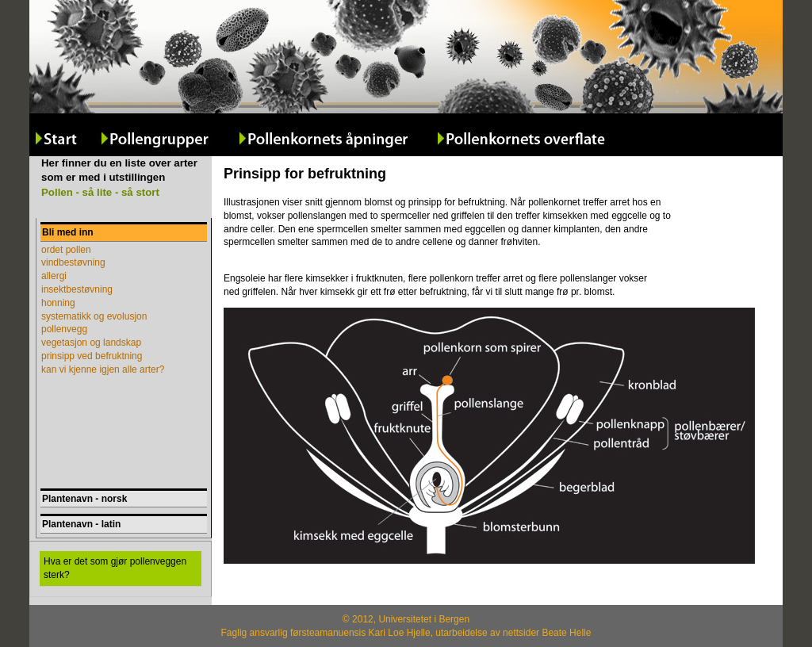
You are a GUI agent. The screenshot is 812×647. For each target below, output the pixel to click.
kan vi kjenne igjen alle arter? (103, 369)
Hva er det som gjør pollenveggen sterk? (115, 568)
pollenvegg (64, 329)
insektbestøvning (77, 289)
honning (58, 303)
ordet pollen (66, 250)
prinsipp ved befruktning (92, 356)
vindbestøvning (73, 262)
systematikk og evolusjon (94, 316)
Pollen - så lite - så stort (100, 192)
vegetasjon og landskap (91, 343)
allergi (54, 276)
